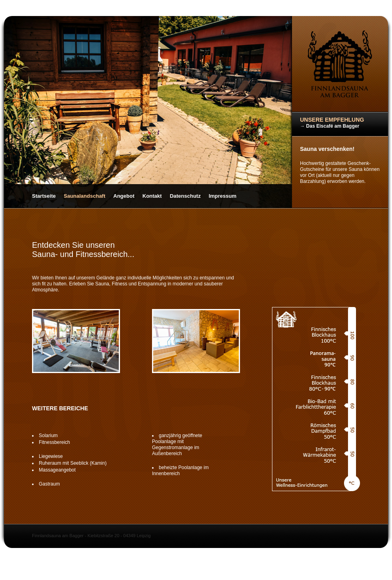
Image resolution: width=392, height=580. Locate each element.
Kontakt (152, 196)
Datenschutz (185, 196)
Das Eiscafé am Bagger (333, 126)
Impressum (223, 196)
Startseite (44, 196)
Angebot (124, 196)
